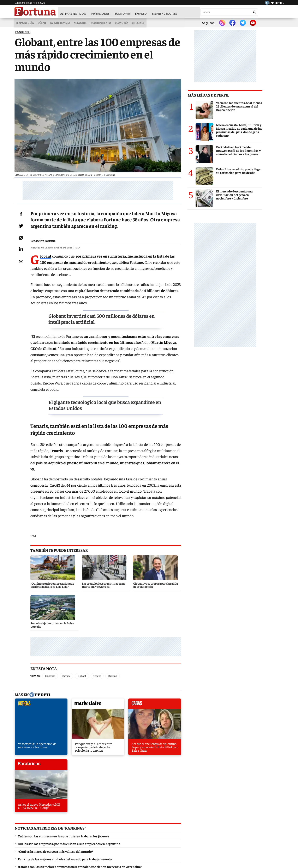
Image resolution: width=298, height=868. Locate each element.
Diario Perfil (36, 822)
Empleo (141, 14)
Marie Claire (93, 822)
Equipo (166, 837)
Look (190, 822)
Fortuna (114, 822)
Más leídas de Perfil (230, 96)
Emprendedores (165, 14)
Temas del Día (24, 23)
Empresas (56, 627)
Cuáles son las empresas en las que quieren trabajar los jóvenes (63, 728)
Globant (88, 627)
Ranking (119, 627)
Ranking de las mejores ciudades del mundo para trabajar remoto (64, 751)
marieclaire (84, 656)
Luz (202, 822)
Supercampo (171, 822)
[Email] (24, 264)
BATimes (264, 822)
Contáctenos (130, 837)
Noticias (71, 822)
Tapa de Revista (59, 23)
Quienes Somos (107, 837)
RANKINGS (22, 33)
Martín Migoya (156, 346)
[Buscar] (255, 12)
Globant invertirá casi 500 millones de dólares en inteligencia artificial (109, 322)
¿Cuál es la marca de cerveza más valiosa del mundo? (55, 743)
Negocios (80, 23)
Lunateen (230, 822)
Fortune (72, 627)
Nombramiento (101, 23)
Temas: (41, 627)
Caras (55, 822)
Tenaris (103, 627)
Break (247, 822)
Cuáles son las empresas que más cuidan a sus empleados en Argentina (69, 736)
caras (133, 656)
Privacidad (150, 837)
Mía (214, 822)
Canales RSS (83, 837)
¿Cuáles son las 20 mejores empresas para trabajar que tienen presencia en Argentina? (80, 759)
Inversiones (100, 14)
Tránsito (217, 837)
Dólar (41, 23)
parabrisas (181, 656)
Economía (122, 14)
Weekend (150, 822)
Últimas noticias (73, 14)
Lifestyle (139, 23)
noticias (36, 656)
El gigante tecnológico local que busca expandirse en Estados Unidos (113, 402)
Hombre (131, 822)
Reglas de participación (191, 837)
